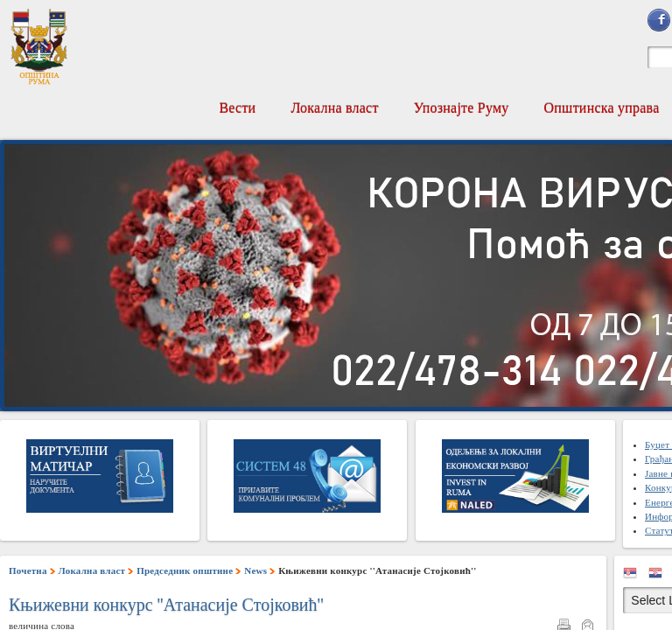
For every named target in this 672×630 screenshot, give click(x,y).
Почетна (28, 570)
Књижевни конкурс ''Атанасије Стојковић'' (166, 605)
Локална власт (334, 108)
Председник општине (185, 570)
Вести (237, 108)
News (255, 570)
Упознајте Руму (462, 108)
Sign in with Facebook (659, 20)
